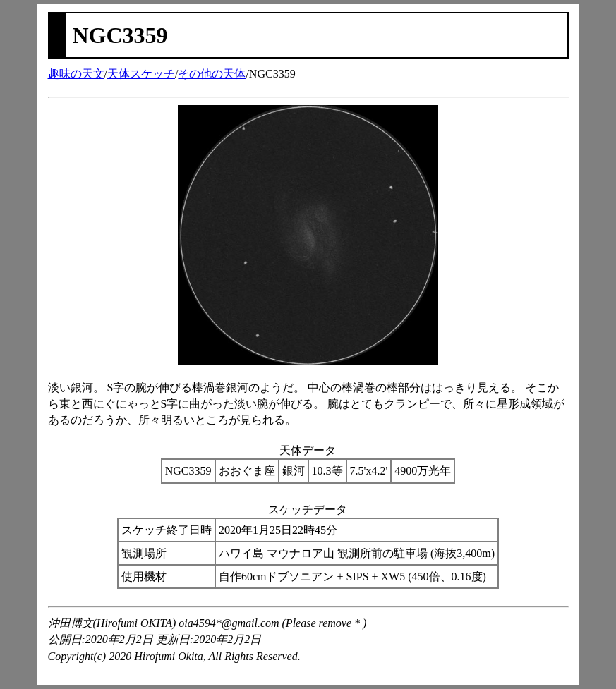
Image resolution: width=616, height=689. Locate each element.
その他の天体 (212, 74)
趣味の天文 (76, 74)
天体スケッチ (141, 74)
